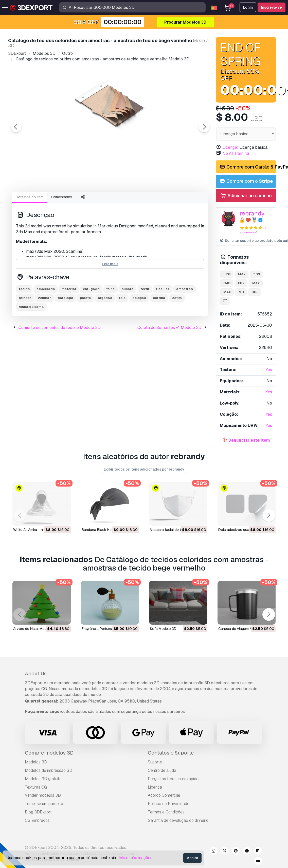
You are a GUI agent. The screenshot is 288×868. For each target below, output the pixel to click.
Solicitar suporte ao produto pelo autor (248, 241)
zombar (44, 326)
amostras (185, 317)
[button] (269, 516)
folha (111, 317)
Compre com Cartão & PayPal (248, 167)
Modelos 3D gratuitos (44, 779)
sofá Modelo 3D (163, 629)
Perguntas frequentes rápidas (174, 779)
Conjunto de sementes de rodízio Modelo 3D (60, 355)
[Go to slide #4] (135, 201)
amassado (46, 317)
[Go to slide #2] (70, 201)
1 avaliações (253, 231)
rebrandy (252, 213)
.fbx (241, 283)
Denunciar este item (249, 440)
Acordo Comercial (164, 795)
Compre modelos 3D (49, 753)
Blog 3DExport (38, 812)
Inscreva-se (272, 7)
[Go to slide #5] (167, 201)
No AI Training (236, 153)
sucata (128, 317)
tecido (24, 317)
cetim (177, 326)
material (69, 317)
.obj (255, 292)
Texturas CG (36, 787)
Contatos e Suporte (171, 753)
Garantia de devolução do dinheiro (178, 820)
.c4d (227, 283)
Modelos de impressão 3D (49, 770)
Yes (269, 370)
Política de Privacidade (169, 804)
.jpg (227, 274)
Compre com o (246, 181)
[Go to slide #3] (102, 201)
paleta (85, 326)
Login (248, 7)
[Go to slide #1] (38, 201)
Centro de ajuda (162, 770)
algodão (105, 326)
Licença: (230, 147)
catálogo (65, 326)
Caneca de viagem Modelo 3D (243, 629)
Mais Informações (136, 858)
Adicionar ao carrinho (246, 196)
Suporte (155, 762)
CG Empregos (37, 820)
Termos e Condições (166, 812)
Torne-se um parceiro (44, 804)
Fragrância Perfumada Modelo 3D (109, 629)
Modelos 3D (36, 762)
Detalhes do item (30, 225)
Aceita (192, 858)
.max (241, 274)
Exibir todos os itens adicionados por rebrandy (144, 469)
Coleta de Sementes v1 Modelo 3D (169, 355)
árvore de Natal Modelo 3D (35, 629)
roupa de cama (31, 335)
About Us (36, 674)
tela (122, 326)
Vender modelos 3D (43, 795)
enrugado (91, 317)
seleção (139, 326)
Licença (155, 787)
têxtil (145, 317)
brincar (25, 326)
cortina (159, 326)
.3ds (256, 274)
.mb (241, 292)
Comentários (62, 225)
